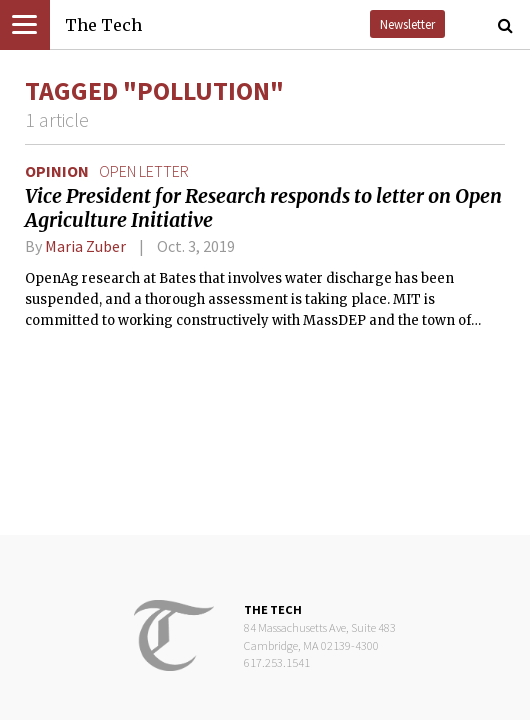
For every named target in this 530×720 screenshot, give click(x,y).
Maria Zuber (85, 246)
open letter (144, 171)
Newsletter (407, 24)
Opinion (57, 171)
